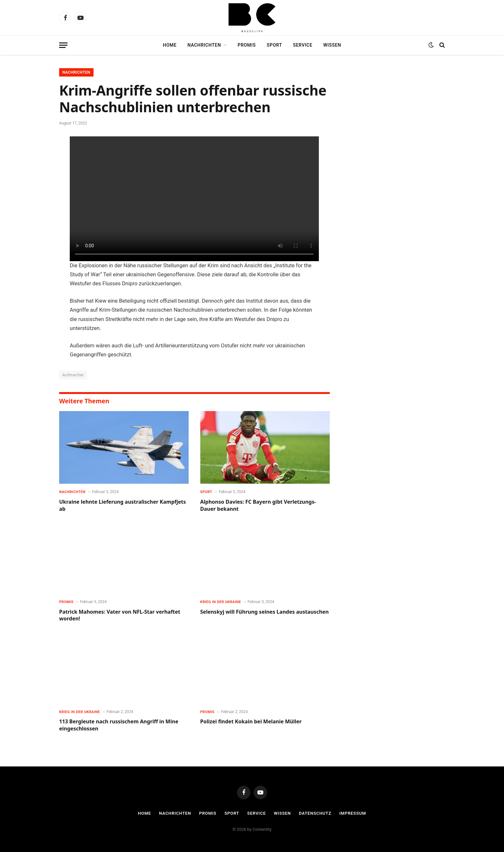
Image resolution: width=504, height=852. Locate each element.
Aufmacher (73, 375)
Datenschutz (315, 813)
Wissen (332, 45)
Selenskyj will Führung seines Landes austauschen (265, 612)
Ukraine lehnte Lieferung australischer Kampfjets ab (122, 505)
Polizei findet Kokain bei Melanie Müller (251, 722)
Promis (247, 45)
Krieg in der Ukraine (221, 602)
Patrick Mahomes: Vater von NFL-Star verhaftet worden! (120, 615)
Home (170, 45)
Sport (274, 45)
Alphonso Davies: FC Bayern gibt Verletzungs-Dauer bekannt (258, 505)
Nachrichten (204, 45)
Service (303, 45)
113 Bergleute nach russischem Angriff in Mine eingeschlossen (119, 725)
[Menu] (63, 45)
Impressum (353, 813)
